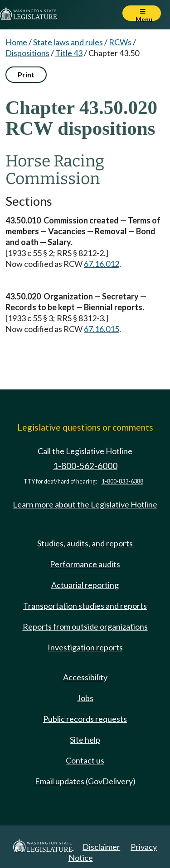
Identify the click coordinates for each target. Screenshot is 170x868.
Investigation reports (85, 647)
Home (16, 42)
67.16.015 (102, 329)
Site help (85, 740)
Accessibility (85, 677)
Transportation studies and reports (85, 606)
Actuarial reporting (85, 585)
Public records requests (85, 719)
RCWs (120, 42)
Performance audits (85, 564)
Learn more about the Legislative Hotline (85, 504)
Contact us (85, 760)
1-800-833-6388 (122, 481)
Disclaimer (101, 847)
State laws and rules (68, 42)
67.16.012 (102, 264)
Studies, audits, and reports (85, 543)
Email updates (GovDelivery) (85, 781)
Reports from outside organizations (85, 626)
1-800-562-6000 (85, 466)
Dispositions (27, 53)
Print (26, 74)
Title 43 (69, 53)
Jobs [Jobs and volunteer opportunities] (85, 698)
